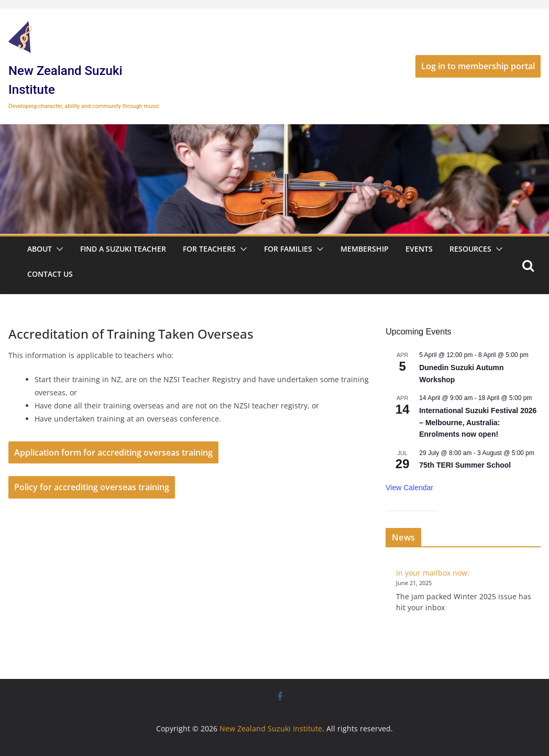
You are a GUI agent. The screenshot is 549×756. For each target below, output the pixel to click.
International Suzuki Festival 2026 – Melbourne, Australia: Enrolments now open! (478, 422)
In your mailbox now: (433, 573)
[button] (58, 249)
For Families (288, 249)
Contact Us (50, 274)
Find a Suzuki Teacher (123, 249)
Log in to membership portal (478, 66)
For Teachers (209, 249)
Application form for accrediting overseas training (113, 452)
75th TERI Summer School (465, 465)
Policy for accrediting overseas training (92, 487)
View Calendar (409, 488)
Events (419, 249)
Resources (470, 249)
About (40, 249)
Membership (365, 249)
